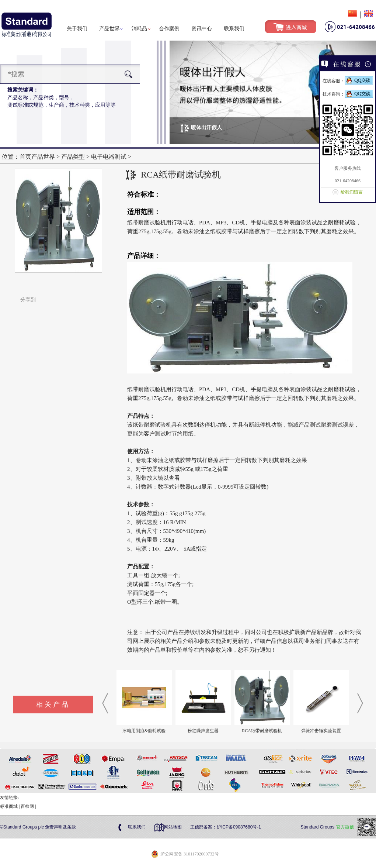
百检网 (27, 806)
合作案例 (169, 29)
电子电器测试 (109, 157)
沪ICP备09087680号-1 (239, 827)
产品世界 (109, 29)
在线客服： (348, 81)
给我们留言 (352, 192)
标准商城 (9, 806)
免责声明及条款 (60, 827)
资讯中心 (202, 29)
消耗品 (139, 29)
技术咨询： (348, 94)
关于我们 (77, 29)
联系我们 (234, 29)
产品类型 (73, 157)
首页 (25, 157)
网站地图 (173, 827)
